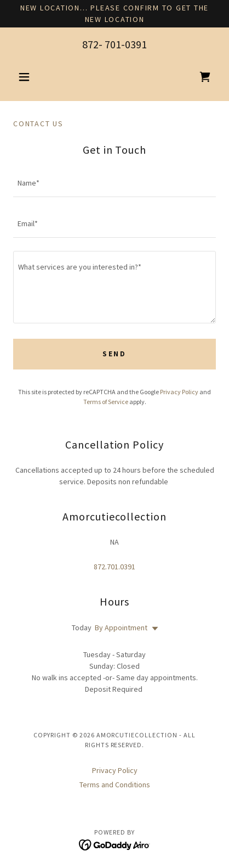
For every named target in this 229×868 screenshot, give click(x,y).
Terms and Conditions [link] (115, 785)
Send (114, 354)
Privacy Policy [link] (179, 392)
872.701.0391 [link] (114, 567)
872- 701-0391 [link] (114, 44)
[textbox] (114, 183)
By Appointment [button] (121, 628)
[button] (28, 77)
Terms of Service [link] (106, 402)
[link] (205, 77)
